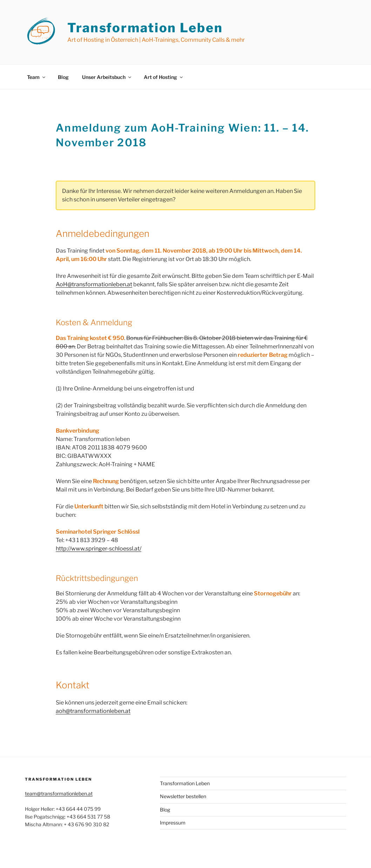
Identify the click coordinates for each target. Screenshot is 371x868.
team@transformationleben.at (59, 793)
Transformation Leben (145, 28)
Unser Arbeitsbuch (107, 77)
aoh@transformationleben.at (93, 711)
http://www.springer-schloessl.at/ (99, 549)
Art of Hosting (164, 77)
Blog (63, 77)
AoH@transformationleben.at (94, 284)
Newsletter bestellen (183, 796)
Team (37, 77)
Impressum (173, 823)
